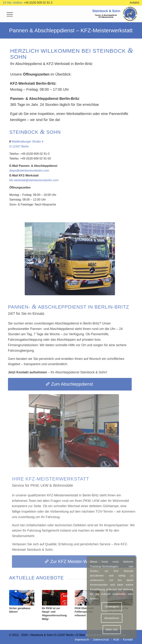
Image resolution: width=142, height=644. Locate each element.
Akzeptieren (112, 618)
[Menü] (8, 14)
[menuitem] (134, 3)
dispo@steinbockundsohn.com (34, 171)
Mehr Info (112, 630)
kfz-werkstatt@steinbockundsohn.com (39, 180)
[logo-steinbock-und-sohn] (115, 14)
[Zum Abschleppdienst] (63, 384)
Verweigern (112, 607)
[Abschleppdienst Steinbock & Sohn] (63, 259)
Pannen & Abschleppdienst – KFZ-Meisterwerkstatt (71, 30)
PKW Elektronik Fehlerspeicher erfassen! (84, 612)
